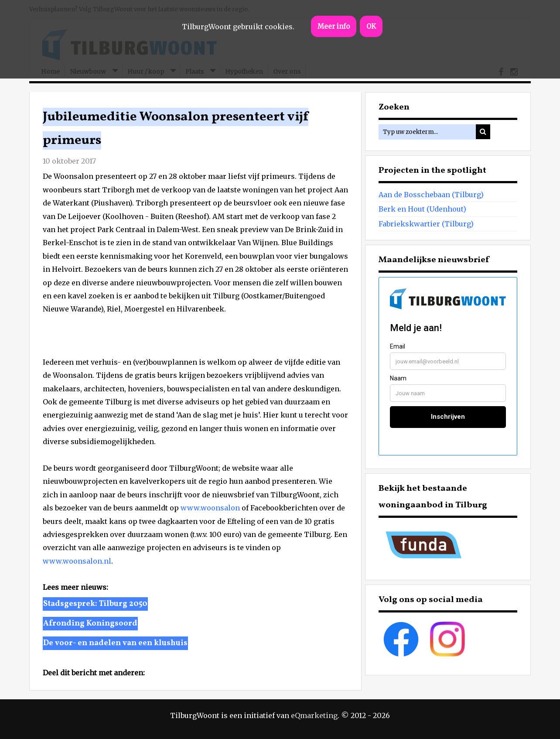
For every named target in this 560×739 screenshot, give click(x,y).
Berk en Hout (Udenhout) (422, 209)
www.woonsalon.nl (77, 561)
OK (371, 26)
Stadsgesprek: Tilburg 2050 (95, 604)
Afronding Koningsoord (90, 624)
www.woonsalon (210, 508)
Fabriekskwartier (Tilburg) (426, 224)
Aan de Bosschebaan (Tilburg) (431, 195)
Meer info (334, 26)
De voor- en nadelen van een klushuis (115, 643)
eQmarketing (314, 715)
